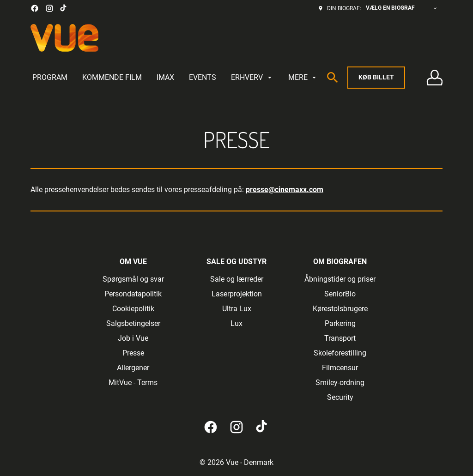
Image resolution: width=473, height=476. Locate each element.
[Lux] (236, 324)
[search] (333, 78)
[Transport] (340, 338)
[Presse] (133, 353)
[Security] (340, 398)
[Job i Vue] (133, 338)
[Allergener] (133, 368)
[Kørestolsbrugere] (340, 309)
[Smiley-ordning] (340, 383)
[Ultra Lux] (237, 309)
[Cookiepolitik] (133, 309)
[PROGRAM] (50, 78)
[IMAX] (165, 78)
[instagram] (49, 8)
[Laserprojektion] (237, 294)
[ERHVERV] (252, 78)
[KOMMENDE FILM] (112, 78)
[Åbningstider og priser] (340, 279)
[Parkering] (340, 324)
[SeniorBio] (340, 294)
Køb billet (376, 77)
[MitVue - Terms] (133, 383)
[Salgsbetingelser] (133, 324)
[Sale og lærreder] (237, 279)
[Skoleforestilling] (340, 353)
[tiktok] (64, 8)
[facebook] (35, 8)
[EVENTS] (203, 78)
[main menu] (175, 78)
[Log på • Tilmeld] (434, 78)
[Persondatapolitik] (133, 294)
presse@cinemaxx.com (285, 190)
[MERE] (303, 78)
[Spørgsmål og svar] (133, 279)
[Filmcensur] (340, 368)
